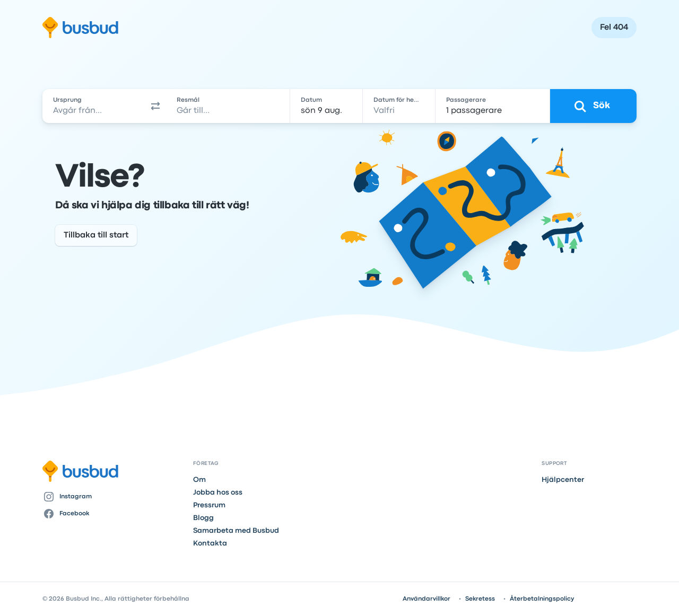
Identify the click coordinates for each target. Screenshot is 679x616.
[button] (156, 106)
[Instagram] (114, 497)
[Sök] (593, 106)
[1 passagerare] (493, 106)
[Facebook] (114, 514)
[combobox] (94, 106)
